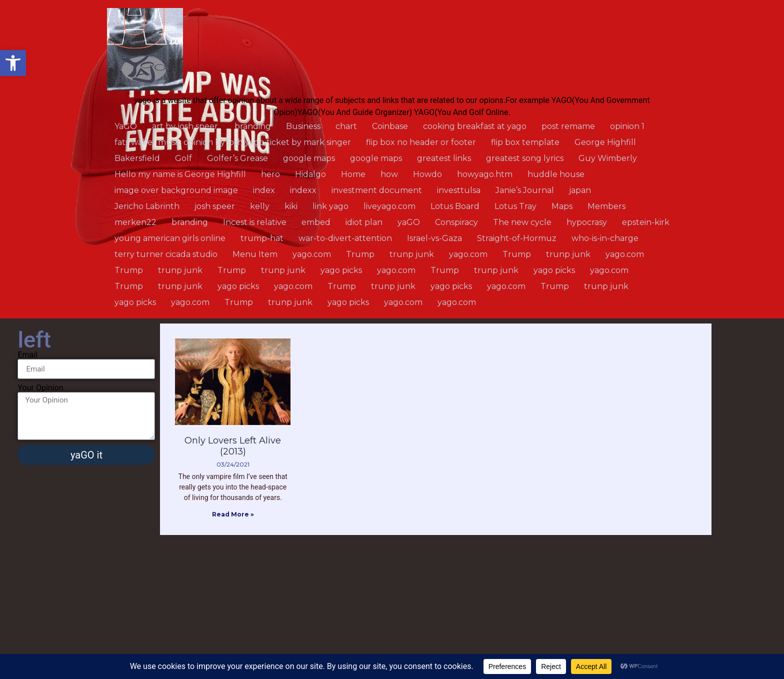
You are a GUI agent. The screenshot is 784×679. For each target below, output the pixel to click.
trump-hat (262, 238)
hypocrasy (587, 222)
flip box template (525, 142)
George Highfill (605, 142)
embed (316, 222)
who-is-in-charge (605, 238)
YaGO (126, 126)
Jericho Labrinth (147, 206)
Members (606, 206)
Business (303, 126)
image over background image (176, 190)
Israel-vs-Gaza (434, 238)
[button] (13, 63)
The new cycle (522, 222)
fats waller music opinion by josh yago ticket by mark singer (233, 142)
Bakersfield (137, 158)
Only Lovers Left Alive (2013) (233, 446)
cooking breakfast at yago (475, 126)
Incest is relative (255, 222)
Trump (360, 254)
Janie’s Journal (525, 190)
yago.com (312, 254)
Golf (183, 158)
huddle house (556, 174)
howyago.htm (485, 174)
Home (353, 174)
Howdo (427, 174)
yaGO (409, 222)
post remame (568, 126)
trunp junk (412, 254)
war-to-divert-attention (345, 238)
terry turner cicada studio (166, 254)
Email (27, 355)
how (389, 174)
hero (270, 174)
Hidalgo (310, 174)
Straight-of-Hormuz (517, 238)
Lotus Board (455, 206)
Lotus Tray (515, 206)
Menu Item (255, 254)
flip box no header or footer (421, 142)
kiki (291, 206)
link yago (330, 206)
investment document (377, 190)
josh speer (215, 206)
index (264, 190)
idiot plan (364, 222)
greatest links (444, 158)
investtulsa (459, 190)
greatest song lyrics (525, 158)
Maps (562, 206)
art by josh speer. (186, 126)
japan (580, 190)
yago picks (341, 270)
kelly (260, 206)
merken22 (135, 222)
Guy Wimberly (608, 158)
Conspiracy (456, 222)
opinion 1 (627, 126)
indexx (303, 190)
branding (253, 126)
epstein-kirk (646, 222)
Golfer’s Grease (237, 158)
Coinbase (390, 126)
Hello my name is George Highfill (180, 174)
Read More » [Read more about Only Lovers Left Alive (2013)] (233, 514)
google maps (309, 158)
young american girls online (170, 238)
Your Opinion (40, 388)
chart (346, 126)
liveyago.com (389, 206)
